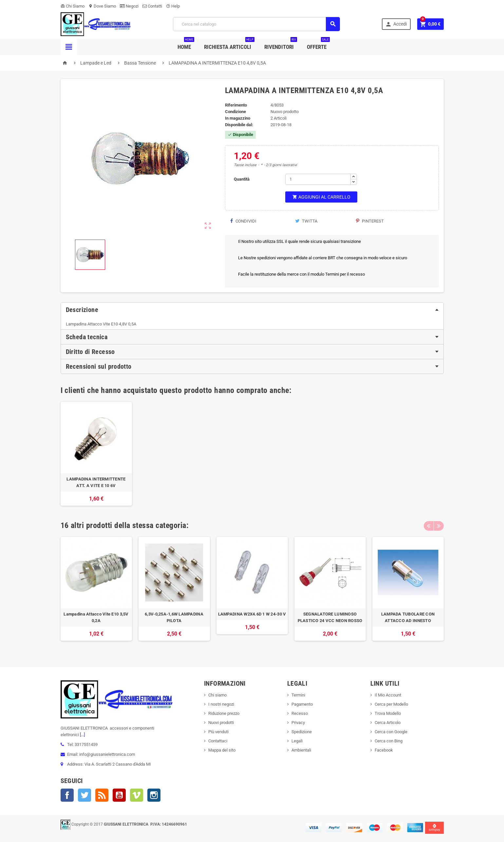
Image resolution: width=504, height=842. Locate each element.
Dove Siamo (102, 6)
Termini (298, 695)
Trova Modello (388, 713)
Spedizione (302, 732)
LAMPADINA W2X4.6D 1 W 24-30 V (252, 614)
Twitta (306, 221)
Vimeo (137, 795)
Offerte (318, 44)
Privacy (298, 723)
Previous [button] (429, 525)
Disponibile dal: (239, 125)
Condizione (235, 112)
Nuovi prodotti (221, 723)
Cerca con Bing (389, 741)
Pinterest (370, 221)
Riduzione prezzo (224, 713)
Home (186, 44)
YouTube (119, 795)
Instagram (154, 795)
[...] (82, 735)
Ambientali (301, 750)
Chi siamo (217, 695)
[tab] (252, 310)
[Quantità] (318, 179)
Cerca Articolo (388, 723)
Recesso (300, 713)
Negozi (129, 6)
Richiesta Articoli (229, 44)
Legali (297, 741)
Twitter (84, 795)
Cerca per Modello (391, 704)
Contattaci (218, 741)
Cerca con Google (391, 732)
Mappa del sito (222, 750)
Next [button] (439, 525)
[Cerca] (256, 24)
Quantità (242, 179)
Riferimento (236, 105)
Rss (102, 795)
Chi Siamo (73, 6)
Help (173, 6)
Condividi (243, 221)
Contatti (152, 6)
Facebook (67, 795)
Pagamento (302, 704)
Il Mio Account (388, 695)
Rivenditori (281, 44)
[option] (96, 454)
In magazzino (238, 118)
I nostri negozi (221, 704)
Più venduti (218, 732)
